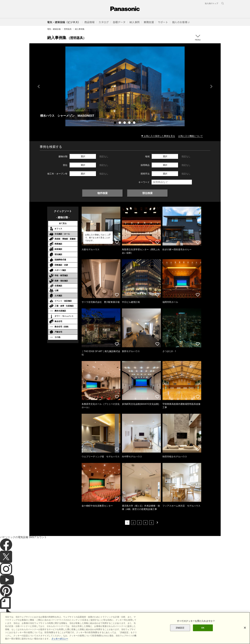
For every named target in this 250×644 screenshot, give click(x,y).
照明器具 (68, 29)
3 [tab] (125, 123)
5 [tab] (135, 123)
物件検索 (103, 193)
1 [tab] (115, 123)
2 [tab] (120, 123)
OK (203, 633)
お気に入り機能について (191, 136)
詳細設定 (180, 633)
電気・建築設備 (54, 29)
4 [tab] (130, 123)
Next (211, 86)
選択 (83, 156)
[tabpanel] (125, 86)
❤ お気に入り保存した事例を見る (158, 136)
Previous (39, 86)
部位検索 (147, 193)
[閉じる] (245, 633)
